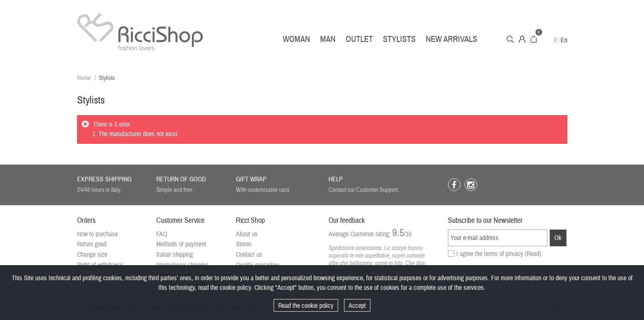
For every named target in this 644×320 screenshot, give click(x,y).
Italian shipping (175, 255)
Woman (296, 39)
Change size (92, 255)
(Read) (533, 254)
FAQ (162, 234)
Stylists (399, 39)
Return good (92, 244)
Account (522, 39)
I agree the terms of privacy (499, 254)
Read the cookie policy (306, 306)
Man (328, 39)
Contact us (249, 255)
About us (247, 234)
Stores (244, 244)
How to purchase (97, 234)
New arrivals (451, 39)
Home (84, 78)
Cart (534, 39)
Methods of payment (181, 244)
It (556, 40)
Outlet (359, 39)
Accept (357, 306)
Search (510, 39)
